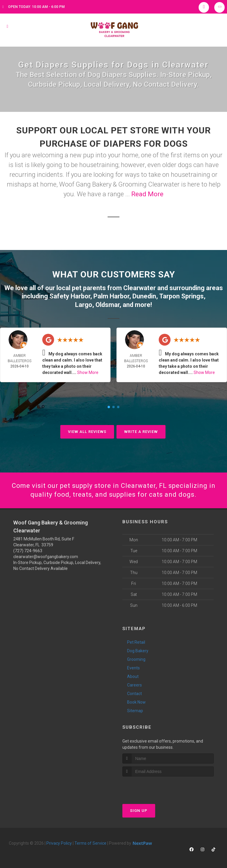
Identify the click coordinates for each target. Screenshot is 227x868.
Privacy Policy (59, 843)
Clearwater (140, 288)
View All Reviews (87, 432)
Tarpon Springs (181, 296)
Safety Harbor (70, 296)
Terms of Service (90, 843)
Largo (84, 305)
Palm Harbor (111, 296)
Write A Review (141, 432)
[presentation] (154, 788)
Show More (88, 372)
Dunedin (144, 296)
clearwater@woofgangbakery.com (46, 557)
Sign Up (139, 811)
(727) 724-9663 (28, 551)
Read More (147, 194)
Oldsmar (107, 305)
